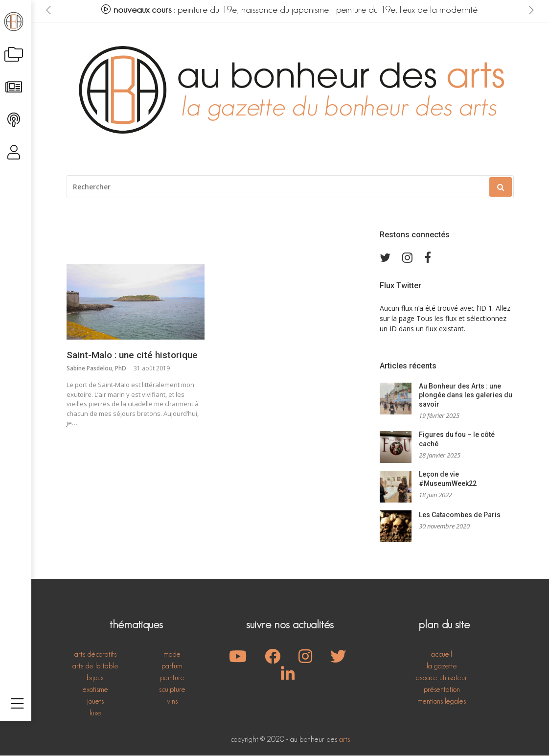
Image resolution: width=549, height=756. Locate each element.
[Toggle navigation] (17, 740)
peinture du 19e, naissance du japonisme (254, 10)
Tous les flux (436, 318)
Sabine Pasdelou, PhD (96, 369)
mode (172, 654)
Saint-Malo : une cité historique (132, 355)
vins (172, 701)
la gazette (442, 666)
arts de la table (95, 666)
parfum (172, 666)
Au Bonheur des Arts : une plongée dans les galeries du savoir (466, 395)
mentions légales (442, 701)
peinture (172, 678)
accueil (442, 654)
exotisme (95, 690)
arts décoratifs (95, 654)
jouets (95, 701)
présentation (442, 690)
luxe (95, 713)
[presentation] (49, 10)
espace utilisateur (442, 678)
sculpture (172, 690)
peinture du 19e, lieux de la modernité (408, 10)
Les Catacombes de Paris (460, 515)
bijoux (95, 678)
